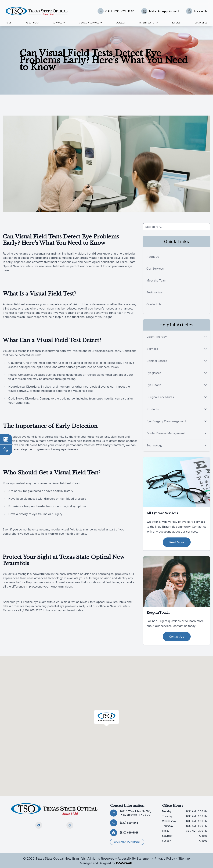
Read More (177, 542)
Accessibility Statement (134, 858)
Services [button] (58, 23)
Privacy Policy (165, 858)
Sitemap (184, 858)
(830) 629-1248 (129, 823)
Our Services (155, 269)
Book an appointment (127, 842)
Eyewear (120, 23)
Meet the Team (156, 280)
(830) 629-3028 (129, 833)
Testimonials (155, 292)
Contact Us (201, 23)
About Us (153, 257)
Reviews (176, 23)
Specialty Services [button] (90, 23)
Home (9, 23)
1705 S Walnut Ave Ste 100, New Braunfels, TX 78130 (135, 813)
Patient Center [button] (148, 23)
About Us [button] (32, 23)
